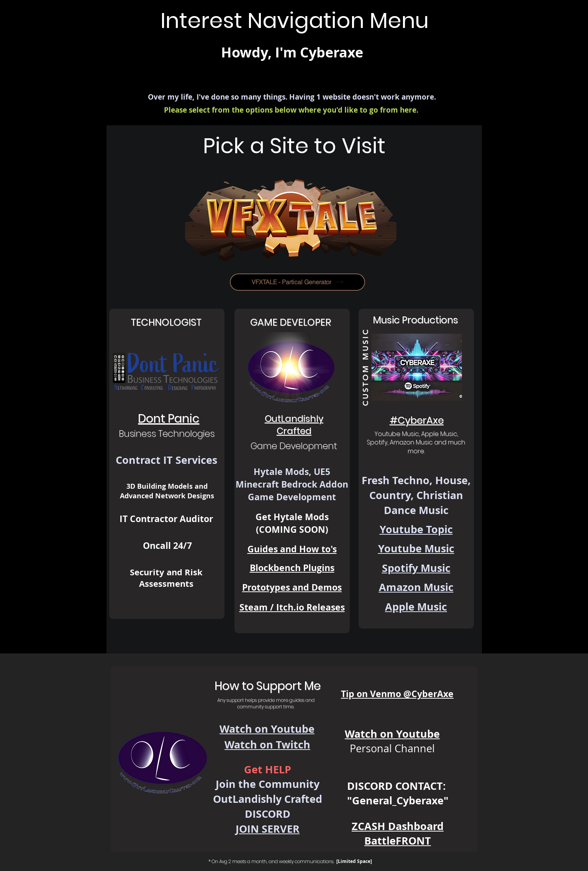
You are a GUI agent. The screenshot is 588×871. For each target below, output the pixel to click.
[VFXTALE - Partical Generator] (297, 282)
